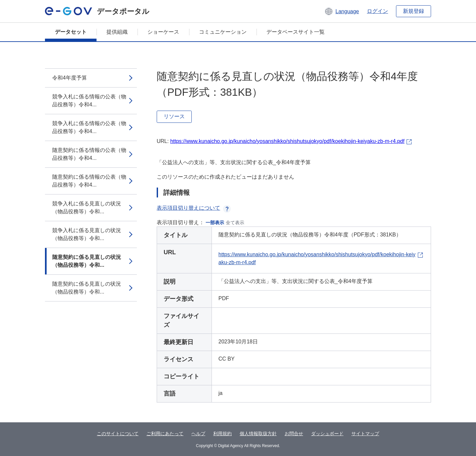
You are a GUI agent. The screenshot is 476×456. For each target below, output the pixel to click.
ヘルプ (198, 434)
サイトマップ (365, 434)
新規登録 (414, 11)
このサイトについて (118, 434)
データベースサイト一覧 (296, 32)
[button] (342, 11)
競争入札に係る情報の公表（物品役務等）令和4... (89, 101)
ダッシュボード (327, 434)
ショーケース (163, 32)
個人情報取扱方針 (258, 434)
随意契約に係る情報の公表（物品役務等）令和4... (89, 154)
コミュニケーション (223, 32)
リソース (174, 116)
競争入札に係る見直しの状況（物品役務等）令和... (87, 208)
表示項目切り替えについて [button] (194, 208)
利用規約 (222, 434)
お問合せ (294, 434)
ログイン (377, 11)
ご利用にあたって (165, 434)
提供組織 (117, 32)
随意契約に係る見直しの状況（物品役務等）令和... (87, 261)
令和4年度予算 (70, 78)
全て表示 (235, 223)
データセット (71, 32)
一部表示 (215, 223)
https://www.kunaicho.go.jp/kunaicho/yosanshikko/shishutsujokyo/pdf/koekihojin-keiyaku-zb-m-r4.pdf (287, 141)
